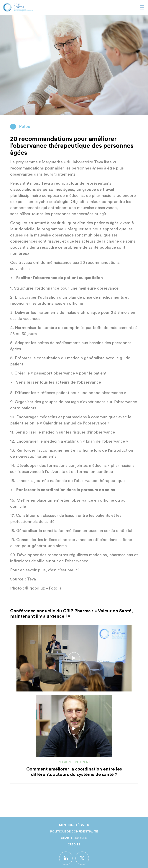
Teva (31, 579)
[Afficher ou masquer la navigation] (142, 7)
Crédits (74, 845)
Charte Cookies (74, 838)
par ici (73, 570)
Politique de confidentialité (74, 832)
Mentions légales (74, 825)
